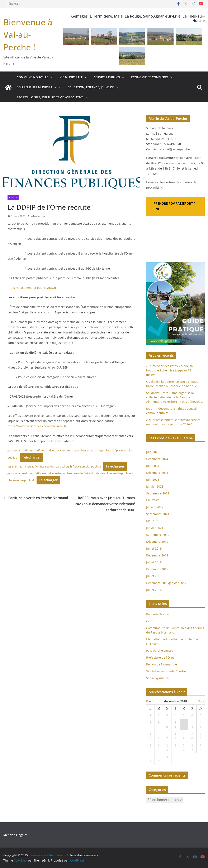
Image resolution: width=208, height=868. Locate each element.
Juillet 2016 (154, 590)
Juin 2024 (153, 466)
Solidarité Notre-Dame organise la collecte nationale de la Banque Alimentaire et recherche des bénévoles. (174, 397)
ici (162, 187)
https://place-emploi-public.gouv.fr (32, 288)
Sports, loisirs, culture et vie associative (50, 97)
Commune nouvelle (33, 77)
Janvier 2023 (155, 486)
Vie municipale (71, 77)
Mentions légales (15, 835)
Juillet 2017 (154, 576)
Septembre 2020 (158, 535)
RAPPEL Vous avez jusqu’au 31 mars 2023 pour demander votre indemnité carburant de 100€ (108, 504)
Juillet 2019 (154, 548)
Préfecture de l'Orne (160, 657)
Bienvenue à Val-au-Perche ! (28, 35)
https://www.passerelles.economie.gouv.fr (37, 426)
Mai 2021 (153, 521)
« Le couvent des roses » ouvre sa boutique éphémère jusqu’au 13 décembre (169, 370)
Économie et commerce (150, 77)
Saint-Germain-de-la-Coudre (166, 671)
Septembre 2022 (158, 493)
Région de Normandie (162, 664)
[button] (51, 77)
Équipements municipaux (37, 87)
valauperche (38, 216)
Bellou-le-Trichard (159, 614)
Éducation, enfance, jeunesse (91, 87)
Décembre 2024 (157, 459)
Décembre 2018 (158, 555)
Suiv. (202, 701)
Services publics (107, 77)
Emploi (13, 198)
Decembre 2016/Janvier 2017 (166, 583)
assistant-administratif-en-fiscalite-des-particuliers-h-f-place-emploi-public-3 (54, 466)
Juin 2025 (153, 452)
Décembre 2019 (157, 542)
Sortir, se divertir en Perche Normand (36, 498)
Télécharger (32, 457)
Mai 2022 (153, 500)
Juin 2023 (153, 480)
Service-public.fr (158, 678)
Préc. (150, 701)
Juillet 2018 (154, 562)
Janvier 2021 (155, 528)
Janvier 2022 (155, 507)
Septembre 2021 (158, 514)
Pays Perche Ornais (160, 651)
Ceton (150, 621)
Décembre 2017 (157, 569)
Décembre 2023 (157, 473)
